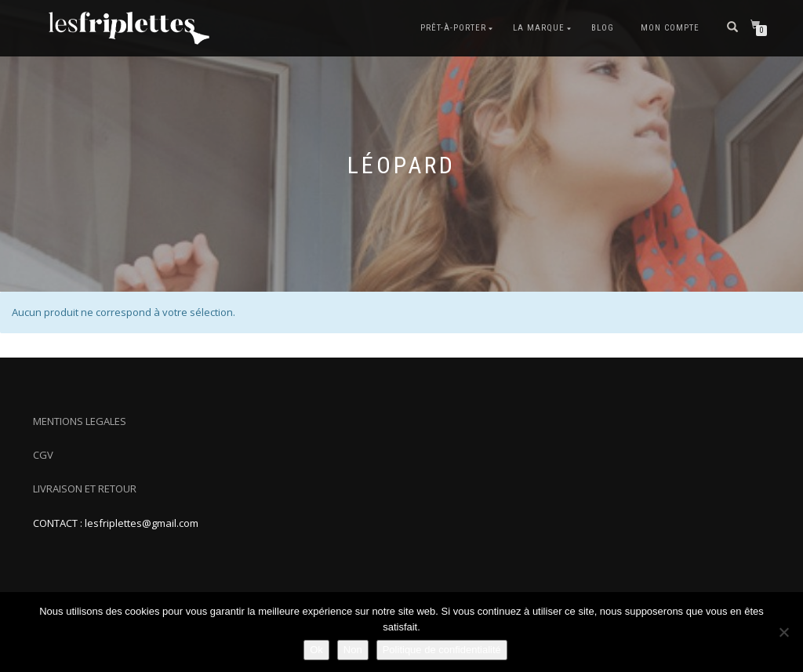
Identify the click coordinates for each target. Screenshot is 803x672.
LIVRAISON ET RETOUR (85, 489)
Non (353, 650)
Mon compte (670, 28)
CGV (43, 455)
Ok (316, 650)
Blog (603, 28)
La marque (539, 28)
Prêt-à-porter (453, 28)
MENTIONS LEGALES (80, 421)
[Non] (783, 632)
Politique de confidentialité (442, 650)
